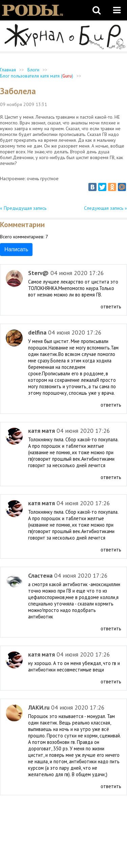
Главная (8, 70)
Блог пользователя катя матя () (37, 76)
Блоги (33, 70)
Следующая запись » (105, 208)
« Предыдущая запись (23, 208)
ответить (111, 307)
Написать (16, 249)
